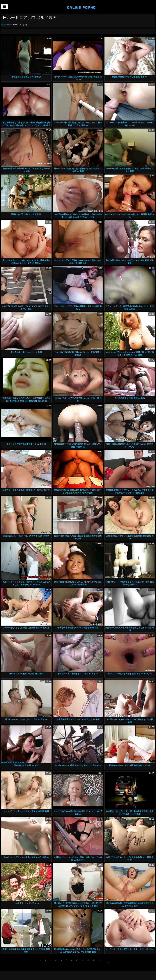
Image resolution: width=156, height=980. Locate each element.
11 (94, 960)
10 (88, 960)
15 (100, 960)
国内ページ (6, 25)
